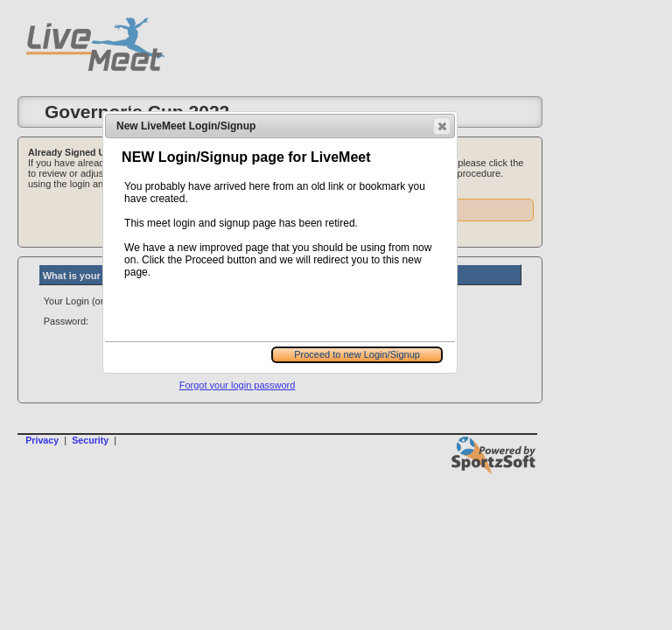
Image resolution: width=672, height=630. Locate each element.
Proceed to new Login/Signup (357, 354)
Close (441, 126)
